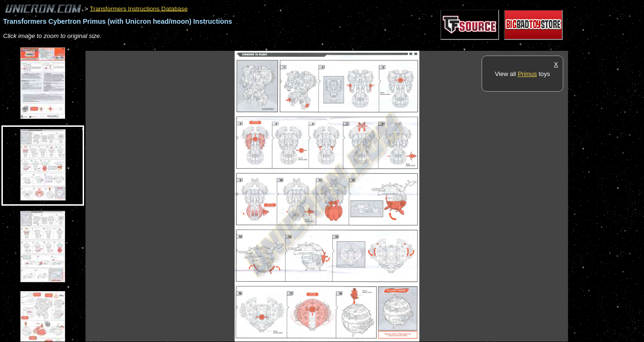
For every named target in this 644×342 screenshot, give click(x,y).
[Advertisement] (258, 46)
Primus (527, 74)
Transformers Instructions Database (139, 8)
